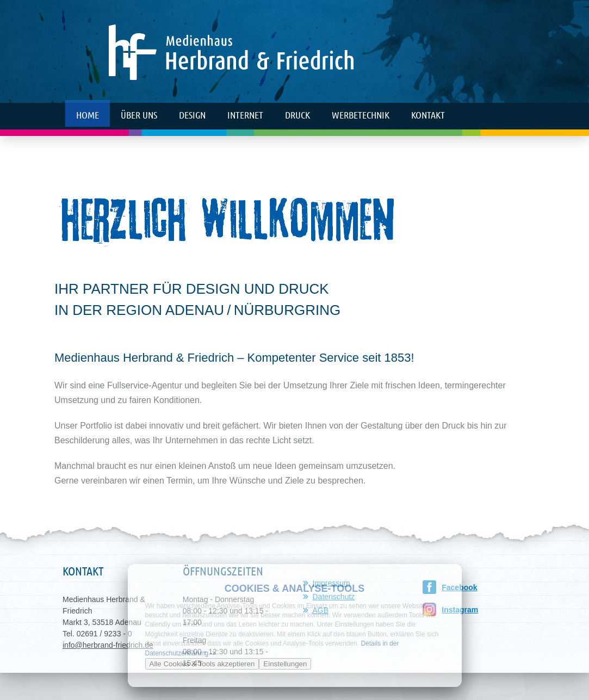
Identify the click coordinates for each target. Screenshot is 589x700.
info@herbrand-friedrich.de (108, 645)
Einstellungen (285, 664)
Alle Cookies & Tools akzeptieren (202, 664)
